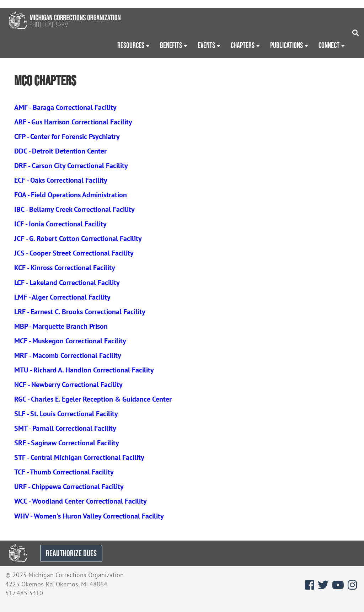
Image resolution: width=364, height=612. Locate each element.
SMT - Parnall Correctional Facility (65, 428)
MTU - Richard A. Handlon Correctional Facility (84, 370)
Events (206, 45)
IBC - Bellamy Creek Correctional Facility (74, 209)
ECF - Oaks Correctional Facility (61, 180)
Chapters (243, 45)
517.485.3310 (24, 593)
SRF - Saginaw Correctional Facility (67, 443)
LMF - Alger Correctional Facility (62, 297)
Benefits (171, 45)
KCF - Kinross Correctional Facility (65, 268)
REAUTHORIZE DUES (71, 553)
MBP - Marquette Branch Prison (61, 326)
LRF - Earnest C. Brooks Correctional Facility (80, 312)
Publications (287, 45)
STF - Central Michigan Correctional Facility (79, 457)
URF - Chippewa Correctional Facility (69, 487)
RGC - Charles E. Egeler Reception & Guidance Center (93, 399)
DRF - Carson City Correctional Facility (71, 166)
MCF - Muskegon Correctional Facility (70, 341)
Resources (131, 45)
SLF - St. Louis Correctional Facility (66, 414)
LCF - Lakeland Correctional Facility (67, 283)
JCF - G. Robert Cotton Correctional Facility (78, 238)
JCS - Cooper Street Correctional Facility (74, 253)
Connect (329, 45)
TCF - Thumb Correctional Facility (64, 472)
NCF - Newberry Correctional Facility (68, 385)
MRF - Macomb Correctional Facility (68, 355)
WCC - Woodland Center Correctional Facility (81, 501)
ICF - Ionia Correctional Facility (60, 224)
